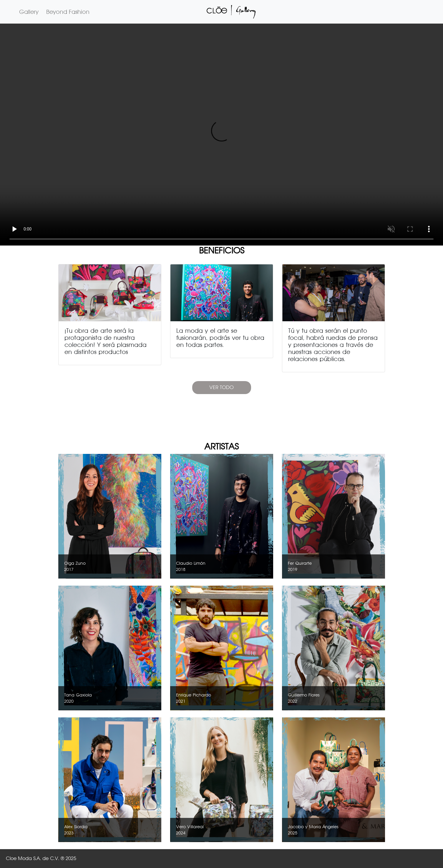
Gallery (29, 12)
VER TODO (221, 387)
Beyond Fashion (68, 12)
